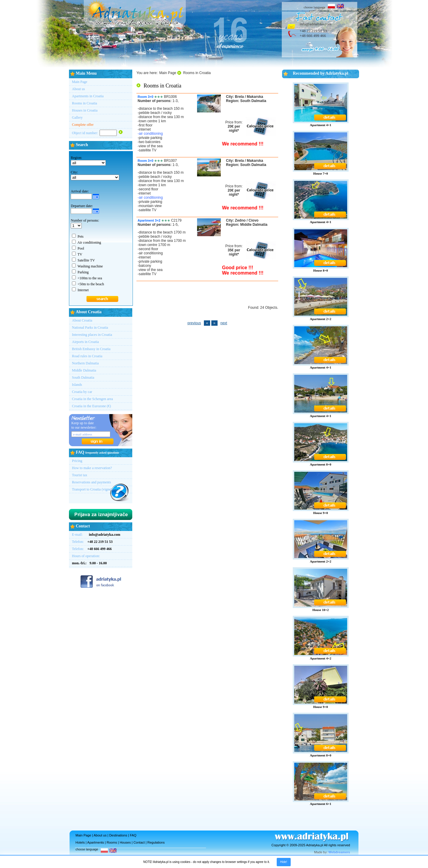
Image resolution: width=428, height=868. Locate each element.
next (224, 323)
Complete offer (83, 125)
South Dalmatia (83, 377)
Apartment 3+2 (149, 220)
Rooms (112, 842)
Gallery (77, 117)
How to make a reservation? (92, 468)
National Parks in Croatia (90, 328)
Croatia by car (82, 392)
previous (194, 323)
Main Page (80, 82)
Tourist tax (80, 475)
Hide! (284, 862)
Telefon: (92, 542)
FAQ (133, 835)
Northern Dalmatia (85, 363)
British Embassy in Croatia (91, 349)
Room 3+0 (145, 97)
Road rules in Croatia (87, 356)
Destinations (118, 835)
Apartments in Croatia (88, 96)
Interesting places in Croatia (92, 335)
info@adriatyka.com (316, 24)
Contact (139, 842)
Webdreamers (339, 852)
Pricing (77, 461)
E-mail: (96, 535)
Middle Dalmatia (84, 370)
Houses (125, 842)
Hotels (80, 842)
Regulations (156, 842)
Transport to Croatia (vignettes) (94, 489)
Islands (77, 385)
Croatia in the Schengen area (92, 399)
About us (78, 89)
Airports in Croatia (85, 342)
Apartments (96, 842)
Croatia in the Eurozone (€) (91, 406)
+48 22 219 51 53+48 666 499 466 (313, 33)
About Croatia (82, 320)
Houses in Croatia (85, 110)
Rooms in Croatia (85, 103)
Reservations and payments (91, 482)
